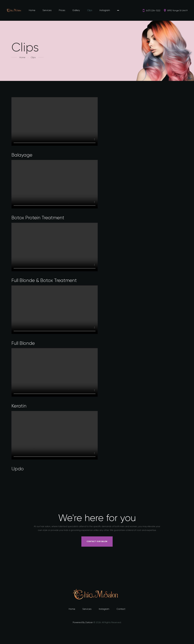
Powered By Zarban (83, 623)
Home (22, 57)
